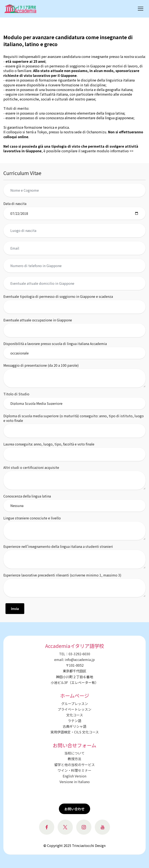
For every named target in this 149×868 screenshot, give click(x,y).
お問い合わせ (74, 809)
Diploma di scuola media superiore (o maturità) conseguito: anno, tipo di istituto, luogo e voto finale (74, 418)
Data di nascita (15, 203)
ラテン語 (74, 721)
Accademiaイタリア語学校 (75, 646)
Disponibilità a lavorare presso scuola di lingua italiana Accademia (55, 344)
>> (131, 151)
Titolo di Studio (16, 394)
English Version (74, 776)
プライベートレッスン (74, 709)
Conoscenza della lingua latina (27, 496)
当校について (74, 753)
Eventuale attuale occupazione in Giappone (38, 320)
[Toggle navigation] (141, 9)
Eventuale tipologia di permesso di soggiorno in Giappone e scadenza (58, 296)
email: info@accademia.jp (74, 659)
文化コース (75, 715)
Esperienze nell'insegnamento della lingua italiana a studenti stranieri (58, 546)
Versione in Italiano (75, 782)
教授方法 (74, 759)
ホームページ (75, 695)
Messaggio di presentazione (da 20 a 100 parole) (41, 365)
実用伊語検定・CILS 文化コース (75, 732)
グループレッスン (75, 703)
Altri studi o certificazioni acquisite (31, 467)
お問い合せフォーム (74, 745)
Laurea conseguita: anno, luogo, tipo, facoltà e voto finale (49, 444)
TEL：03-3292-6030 (75, 654)
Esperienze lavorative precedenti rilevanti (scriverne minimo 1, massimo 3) (62, 575)
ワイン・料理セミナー (74, 770)
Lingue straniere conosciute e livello (32, 518)
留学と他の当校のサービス (74, 765)
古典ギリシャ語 (74, 726)
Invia (15, 609)
